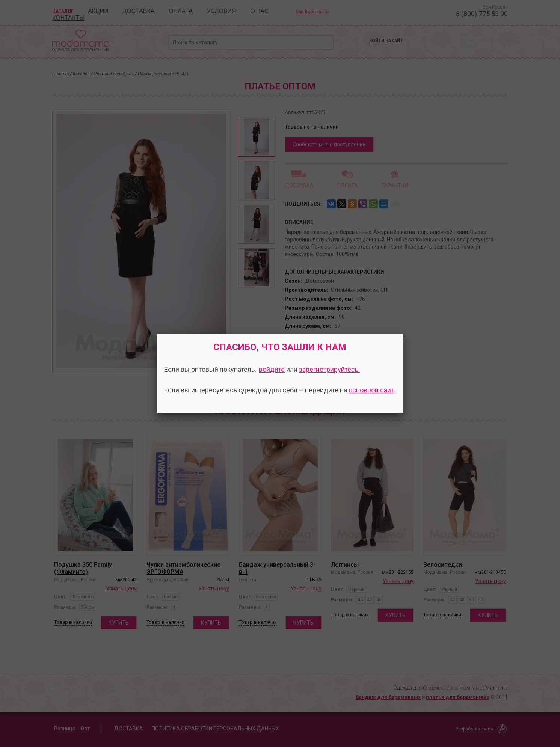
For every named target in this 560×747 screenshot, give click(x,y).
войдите (272, 369)
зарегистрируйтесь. (329, 369)
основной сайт (371, 390)
